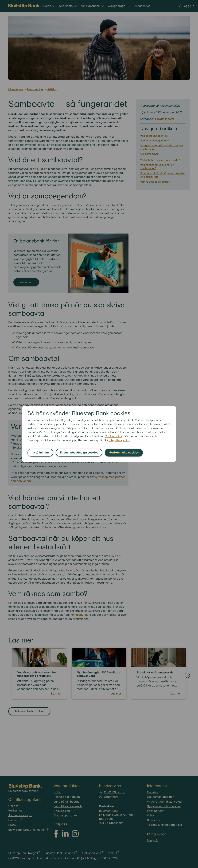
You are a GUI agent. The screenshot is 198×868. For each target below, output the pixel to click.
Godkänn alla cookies (124, 453)
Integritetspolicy (119, 440)
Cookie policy (114, 436)
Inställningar (40, 453)
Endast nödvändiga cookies (79, 453)
